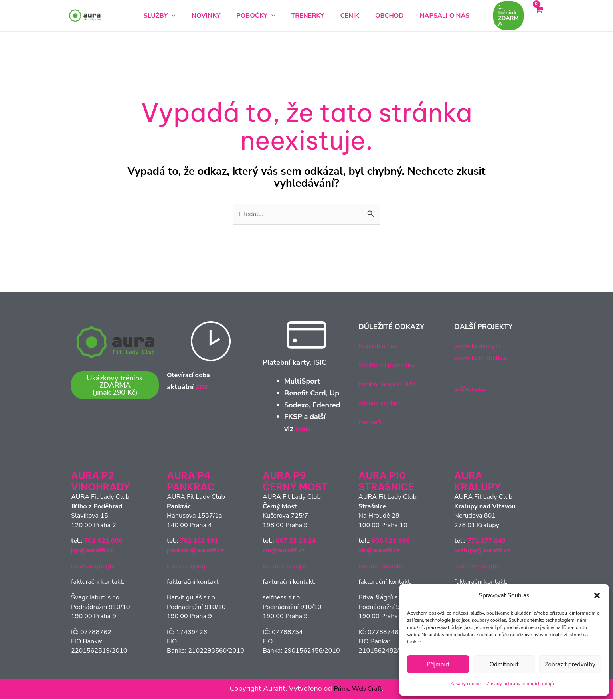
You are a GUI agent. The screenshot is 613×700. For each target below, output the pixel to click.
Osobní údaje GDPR (390, 385)
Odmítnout (504, 664)
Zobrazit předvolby (570, 664)
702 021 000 (103, 542)
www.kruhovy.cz (481, 347)
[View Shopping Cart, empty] (539, 15)
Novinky (219, 16)
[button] (597, 595)
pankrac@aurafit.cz (196, 552)
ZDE (203, 388)
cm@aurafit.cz (284, 552)
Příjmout (438, 664)
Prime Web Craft (358, 690)
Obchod (377, 16)
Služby (179, 16)
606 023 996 (391, 542)
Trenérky (307, 16)
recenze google (93, 567)
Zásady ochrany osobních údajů (520, 684)
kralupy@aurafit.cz (482, 552)
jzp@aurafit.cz (92, 552)
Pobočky (262, 16)
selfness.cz (472, 390)
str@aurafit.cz (379, 552)
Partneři (371, 423)
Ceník (344, 16)
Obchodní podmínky (391, 366)
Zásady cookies (466, 684)
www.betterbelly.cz (485, 359)
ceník (304, 430)
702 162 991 (199, 542)
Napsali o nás (426, 16)
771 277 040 (486, 542)
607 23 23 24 (296, 542)
